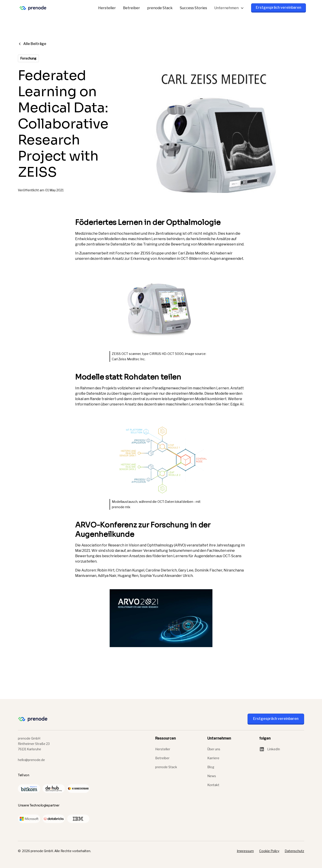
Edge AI (237, 404)
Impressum (245, 851)
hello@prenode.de (31, 760)
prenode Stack (160, 8)
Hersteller (107, 8)
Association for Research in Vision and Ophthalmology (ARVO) (134, 545)
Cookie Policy (269, 851)
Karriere (213, 758)
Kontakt (213, 785)
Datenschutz (294, 851)
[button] (229, 8)
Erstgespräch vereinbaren (279, 7)
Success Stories (193, 8)
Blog (211, 767)
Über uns (214, 749)
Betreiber (131, 8)
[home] (33, 8)
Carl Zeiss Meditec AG (196, 253)
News (212, 776)
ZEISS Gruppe (152, 253)
